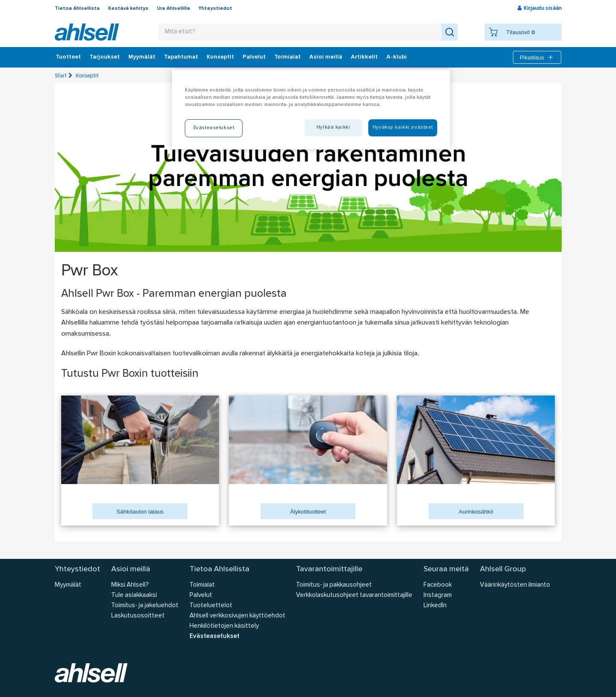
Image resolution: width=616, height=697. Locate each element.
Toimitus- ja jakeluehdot (145, 606)
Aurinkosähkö (476, 512)
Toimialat (287, 57)
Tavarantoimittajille (329, 569)
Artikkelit (364, 57)
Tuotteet (68, 57)
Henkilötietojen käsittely (224, 626)
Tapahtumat (181, 57)
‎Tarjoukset (105, 57)
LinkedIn (435, 606)
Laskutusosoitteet (138, 616)
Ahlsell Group (503, 569)
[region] (311, 109)
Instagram (438, 595)
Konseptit (220, 57)
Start (61, 76)
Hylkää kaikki (333, 127)
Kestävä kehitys (128, 9)
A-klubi (397, 57)
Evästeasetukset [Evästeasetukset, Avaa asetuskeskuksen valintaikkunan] (214, 128)
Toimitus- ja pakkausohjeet (334, 585)
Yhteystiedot (215, 9)
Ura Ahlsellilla (173, 9)
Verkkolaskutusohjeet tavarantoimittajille (354, 595)
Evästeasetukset (215, 636)
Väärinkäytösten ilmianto (515, 585)
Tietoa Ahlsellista (77, 9)
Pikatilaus (537, 57)
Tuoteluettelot (211, 606)
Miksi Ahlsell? (130, 585)
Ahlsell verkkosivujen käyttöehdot (237, 616)
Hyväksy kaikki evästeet (403, 127)
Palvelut (254, 57)
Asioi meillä (326, 57)
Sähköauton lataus (140, 512)
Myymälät (142, 57)
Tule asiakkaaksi (134, 595)
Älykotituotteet (308, 512)
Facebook (438, 585)
